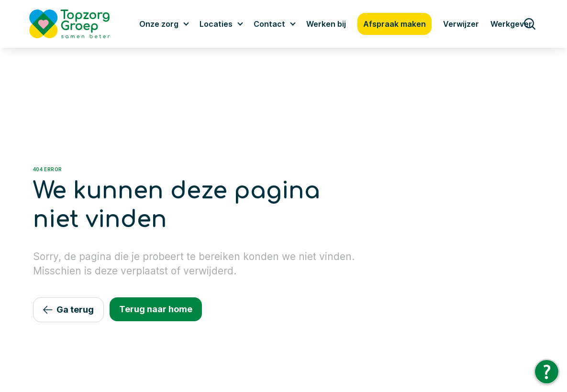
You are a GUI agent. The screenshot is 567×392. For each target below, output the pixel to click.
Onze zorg (159, 24)
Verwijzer (461, 24)
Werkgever (511, 24)
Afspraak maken (395, 24)
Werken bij (326, 24)
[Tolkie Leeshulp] (547, 372)
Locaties (216, 24)
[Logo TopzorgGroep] (78, 24)
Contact (269, 24)
